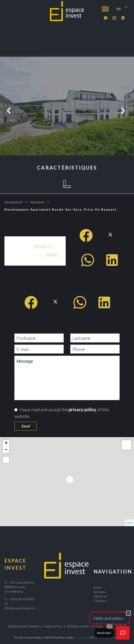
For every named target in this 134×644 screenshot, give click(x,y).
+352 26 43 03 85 (22, 599)
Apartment (37, 202)
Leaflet (129, 523)
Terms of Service (104, 637)
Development (13, 202)
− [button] (6, 450)
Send (26, 426)
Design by (115, 626)
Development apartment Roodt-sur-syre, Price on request (61, 209)
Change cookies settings (85, 626)
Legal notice (53, 626)
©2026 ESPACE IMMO (24, 626)
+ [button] (6, 443)
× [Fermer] (129, 613)
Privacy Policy (81, 637)
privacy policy (82, 409)
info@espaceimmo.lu (20, 608)
